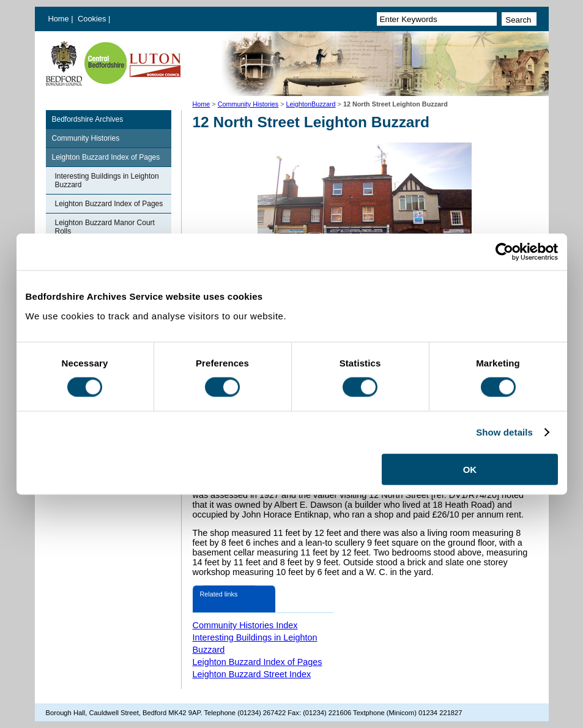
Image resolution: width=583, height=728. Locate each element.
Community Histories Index (245, 625)
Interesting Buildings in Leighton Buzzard (107, 180)
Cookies (93, 19)
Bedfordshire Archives (88, 119)
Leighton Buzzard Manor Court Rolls (105, 227)
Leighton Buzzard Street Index (252, 674)
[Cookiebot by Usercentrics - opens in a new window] (504, 252)
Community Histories (248, 104)
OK (470, 469)
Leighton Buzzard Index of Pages (106, 157)
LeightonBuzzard (311, 104)
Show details (504, 432)
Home (59, 19)
